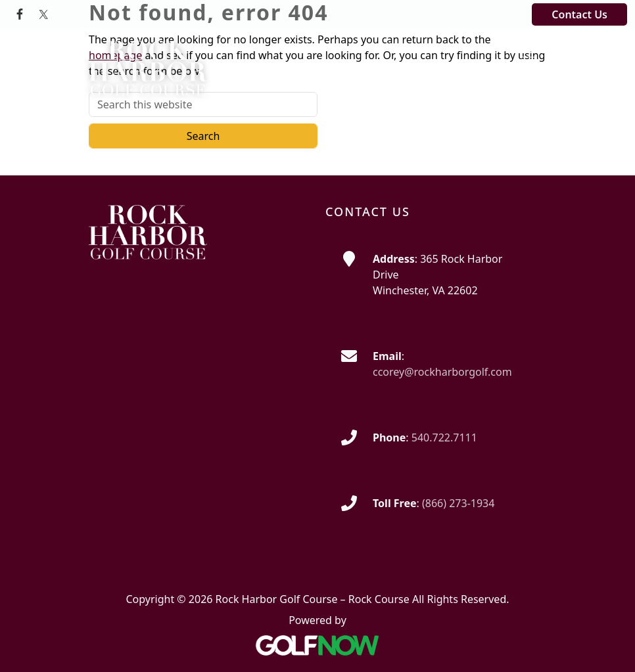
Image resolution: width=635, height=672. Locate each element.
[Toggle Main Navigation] (528, 52)
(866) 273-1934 (458, 503)
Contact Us (579, 14)
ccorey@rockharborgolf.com (442, 372)
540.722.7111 (444, 437)
